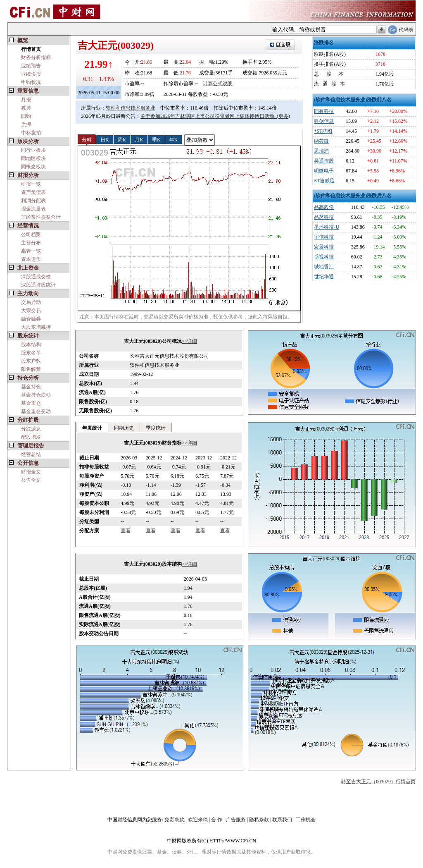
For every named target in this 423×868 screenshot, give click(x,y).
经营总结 (31, 454)
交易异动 (31, 302)
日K (105, 139)
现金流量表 (33, 209)
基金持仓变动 (36, 395)
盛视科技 (324, 257)
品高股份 (324, 207)
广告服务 (236, 820)
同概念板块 (33, 167)
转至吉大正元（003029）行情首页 (378, 782)
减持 (26, 108)
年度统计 (92, 428)
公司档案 (31, 234)
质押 (26, 124)
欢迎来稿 (198, 820)
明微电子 (324, 171)
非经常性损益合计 (41, 217)
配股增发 (31, 437)
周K (122, 139)
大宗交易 (31, 311)
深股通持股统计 (38, 285)
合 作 (217, 820)
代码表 (406, 30)
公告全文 (31, 480)
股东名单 (31, 353)
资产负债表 (33, 192)
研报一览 (31, 184)
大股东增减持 (36, 327)
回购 (26, 116)
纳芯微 (321, 141)
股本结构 (31, 344)
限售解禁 (31, 369)
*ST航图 (323, 131)
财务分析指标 (36, 57)
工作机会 (306, 820)
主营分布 (31, 243)
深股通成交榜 (36, 277)
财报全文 (31, 472)
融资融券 (31, 319)
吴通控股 (324, 161)
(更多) (283, 116)
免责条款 (174, 820)
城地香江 (324, 267)
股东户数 (31, 361)
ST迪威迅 (324, 181)
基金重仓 (31, 403)
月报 (26, 100)
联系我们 (282, 820)
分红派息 (31, 429)
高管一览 (31, 251)
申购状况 (31, 82)
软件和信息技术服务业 (131, 108)
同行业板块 (33, 150)
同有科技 (324, 111)
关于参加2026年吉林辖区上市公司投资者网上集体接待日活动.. (209, 116)
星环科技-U (327, 227)
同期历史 (124, 428)
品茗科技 (324, 217)
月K (139, 139)
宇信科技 (324, 237)
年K (174, 139)
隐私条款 (259, 820)
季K (156, 139)
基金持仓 (31, 387)
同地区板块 (33, 158)
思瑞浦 (321, 151)
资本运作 (31, 259)
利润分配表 (33, 201)
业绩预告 (31, 66)
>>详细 (190, 341)
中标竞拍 (31, 133)
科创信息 (324, 121)
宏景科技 (324, 247)
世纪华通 (324, 277)
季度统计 (156, 428)
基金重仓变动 (36, 411)
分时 (87, 139)
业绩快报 (31, 74)
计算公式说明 (218, 84)
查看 (126, 531)
